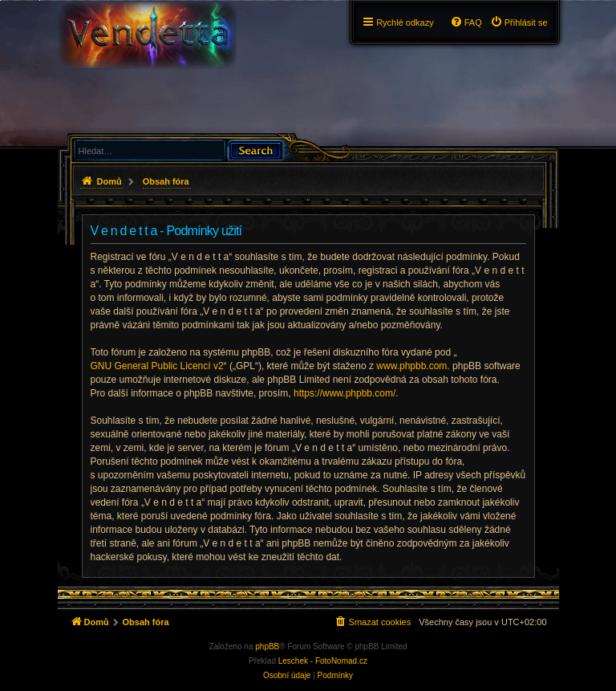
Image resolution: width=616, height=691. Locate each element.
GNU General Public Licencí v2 (157, 366)
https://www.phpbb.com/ (344, 393)
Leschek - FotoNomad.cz (323, 661)
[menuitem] (519, 22)
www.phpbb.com (411, 366)
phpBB (267, 646)
